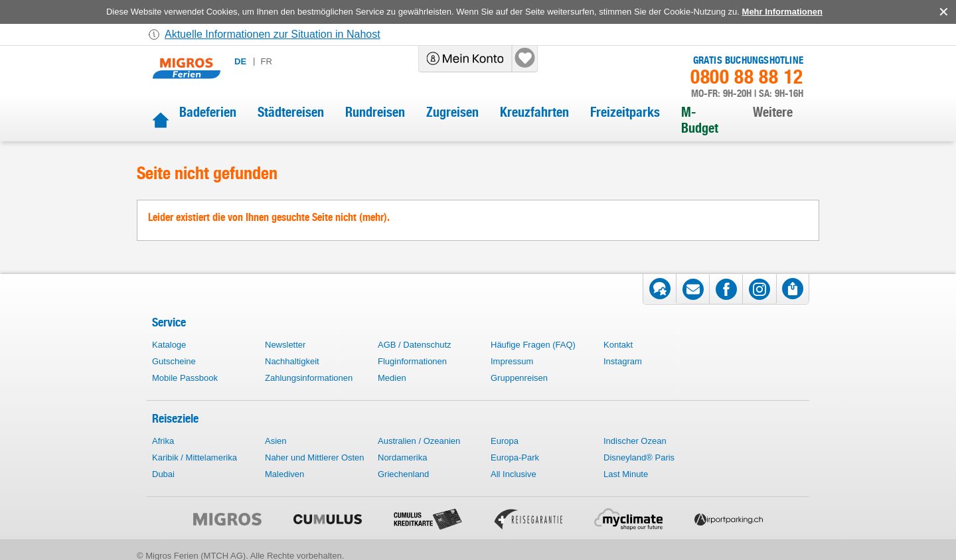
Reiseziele (175, 418)
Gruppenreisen (519, 378)
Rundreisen (375, 112)
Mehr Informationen (782, 12)
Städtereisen (291, 112)
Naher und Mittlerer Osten (315, 457)
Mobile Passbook (185, 378)
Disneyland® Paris (639, 457)
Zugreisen (452, 112)
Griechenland (403, 474)
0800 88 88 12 (747, 77)
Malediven (284, 474)
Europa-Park (515, 457)
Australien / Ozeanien (419, 441)
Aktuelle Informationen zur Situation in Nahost (273, 34)
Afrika (163, 441)
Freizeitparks (625, 112)
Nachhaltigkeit (292, 361)
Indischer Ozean (635, 441)
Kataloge (169, 345)
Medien (392, 378)
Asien (276, 441)
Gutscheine (174, 361)
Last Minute (626, 474)
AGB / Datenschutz (415, 345)
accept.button (942, 12)
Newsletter (285, 345)
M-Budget (700, 120)
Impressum (512, 361)
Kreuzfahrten (534, 112)
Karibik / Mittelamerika (195, 457)
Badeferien (208, 112)
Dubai (163, 474)
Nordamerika (402, 457)
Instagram (623, 361)
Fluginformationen (412, 361)
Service (169, 322)
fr (266, 61)
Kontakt (618, 345)
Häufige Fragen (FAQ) (533, 345)
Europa (505, 441)
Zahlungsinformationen (309, 378)
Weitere (773, 112)
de (240, 61)
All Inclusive (514, 474)
